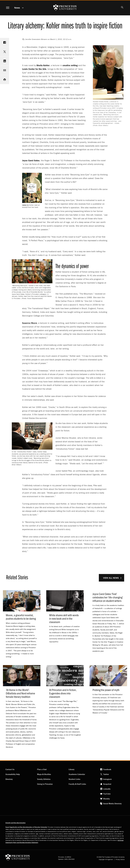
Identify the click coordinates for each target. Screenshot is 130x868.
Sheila (43, 65)
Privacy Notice (120, 859)
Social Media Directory (112, 803)
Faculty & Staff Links (77, 784)
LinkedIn (107, 789)
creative (70, 65)
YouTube (107, 794)
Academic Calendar (77, 774)
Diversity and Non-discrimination (16, 823)
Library (72, 769)
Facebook (107, 769)
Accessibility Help (13, 774)
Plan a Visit (42, 769)
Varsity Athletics (44, 779)
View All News (111, 578)
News (17, 8)
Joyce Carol (31, 160)
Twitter (106, 774)
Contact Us (10, 769)
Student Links (74, 779)
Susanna (30, 323)
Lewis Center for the (34, 69)
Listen (25, 205)
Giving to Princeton (45, 784)
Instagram (107, 779)
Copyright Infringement (106, 859)
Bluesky (107, 799)
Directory (9, 779)
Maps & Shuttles (44, 774)
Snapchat (107, 784)
